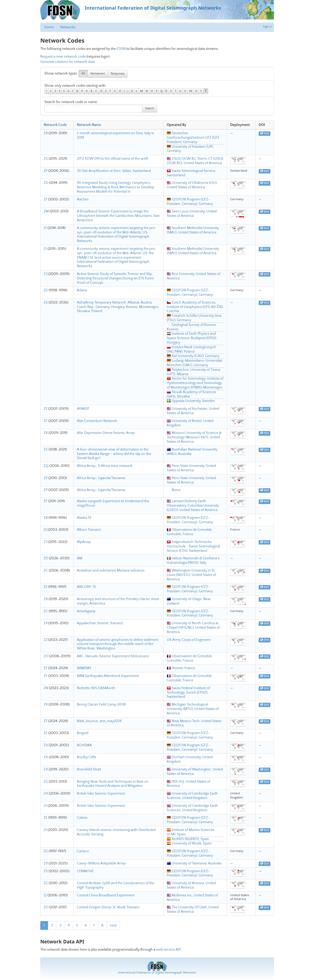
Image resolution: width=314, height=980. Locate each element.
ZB (46, 518)
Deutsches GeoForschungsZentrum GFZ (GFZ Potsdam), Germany (193, 138)
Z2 (46, 640)
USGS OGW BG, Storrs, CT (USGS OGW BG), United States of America (195, 161)
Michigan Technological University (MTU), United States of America (193, 709)
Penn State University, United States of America (191, 468)
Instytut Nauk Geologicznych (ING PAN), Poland (191, 349)
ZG (46, 159)
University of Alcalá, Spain (189, 843)
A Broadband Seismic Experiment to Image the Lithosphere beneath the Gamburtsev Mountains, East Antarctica (118, 216)
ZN (46, 688)
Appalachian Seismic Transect (100, 623)
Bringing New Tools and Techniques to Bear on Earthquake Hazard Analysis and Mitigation (113, 784)
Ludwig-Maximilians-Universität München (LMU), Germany (194, 363)
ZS (46, 871)
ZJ (45, 530)
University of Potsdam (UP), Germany (190, 149)
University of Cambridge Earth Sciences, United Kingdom (192, 796)
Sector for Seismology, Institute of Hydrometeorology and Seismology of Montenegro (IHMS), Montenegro (195, 383)
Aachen (83, 199)
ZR (46, 133)
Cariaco (83, 851)
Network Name (89, 125)
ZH (46, 794)
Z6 (46, 303)
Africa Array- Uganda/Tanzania (101, 478)
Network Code (55, 125)
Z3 (46, 274)
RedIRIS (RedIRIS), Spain (188, 839)
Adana (82, 290)
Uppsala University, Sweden (191, 401)
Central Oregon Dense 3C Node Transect (108, 907)
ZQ (46, 466)
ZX (46, 757)
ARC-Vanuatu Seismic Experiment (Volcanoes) (113, 656)
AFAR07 (83, 409)
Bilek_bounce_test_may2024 (99, 721)
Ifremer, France (181, 668)
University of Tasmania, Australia (194, 863)
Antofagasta (86, 611)
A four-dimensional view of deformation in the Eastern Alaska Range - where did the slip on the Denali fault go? (114, 454)
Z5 (46, 449)
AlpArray (84, 542)
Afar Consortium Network (97, 421)
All (83, 74)
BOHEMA (84, 745)
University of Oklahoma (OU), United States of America (192, 185)
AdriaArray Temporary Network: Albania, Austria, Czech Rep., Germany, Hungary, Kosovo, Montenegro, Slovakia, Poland (118, 307)
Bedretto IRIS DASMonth (96, 688)
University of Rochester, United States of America (193, 411)
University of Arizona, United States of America (191, 885)
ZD (46, 183)
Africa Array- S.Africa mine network (105, 466)
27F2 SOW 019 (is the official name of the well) (112, 159)
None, (174, 490)
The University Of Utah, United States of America (193, 909)
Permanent (98, 74)
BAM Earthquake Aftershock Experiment (108, 676)
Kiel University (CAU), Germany (193, 356)
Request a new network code (63, 57)
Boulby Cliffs (86, 757)
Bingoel (83, 733)
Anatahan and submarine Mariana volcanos (111, 570)
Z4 (46, 623)
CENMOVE (85, 871)
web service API (168, 950)
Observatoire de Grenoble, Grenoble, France (190, 532)
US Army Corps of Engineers (189, 640)
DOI (265, 133)
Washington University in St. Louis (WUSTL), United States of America (191, 575)
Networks (68, 27)
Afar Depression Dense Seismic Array (106, 433)
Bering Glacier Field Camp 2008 (101, 704)
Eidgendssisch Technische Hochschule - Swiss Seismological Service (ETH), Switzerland (193, 546)
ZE (46, 409)
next (113, 925)
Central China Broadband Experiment (106, 895)
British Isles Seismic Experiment (101, 794)
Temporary (118, 74)
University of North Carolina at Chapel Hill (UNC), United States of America (193, 628)
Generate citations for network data (68, 62)
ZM (46, 211)
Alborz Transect (89, 530)
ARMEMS (84, 668)
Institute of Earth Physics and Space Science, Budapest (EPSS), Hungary (192, 338)
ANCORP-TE (86, 587)
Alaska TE (84, 518)
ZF (46, 199)
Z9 (46, 863)
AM (80, 558)
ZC (46, 570)
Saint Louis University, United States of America (192, 214)
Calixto (82, 818)
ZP (46, 171)
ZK (46, 433)
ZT (46, 721)
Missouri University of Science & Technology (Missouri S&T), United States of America (194, 437)
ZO (46, 656)
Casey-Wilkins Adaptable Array (101, 863)
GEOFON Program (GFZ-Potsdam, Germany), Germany (190, 202)
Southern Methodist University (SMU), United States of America (193, 230)
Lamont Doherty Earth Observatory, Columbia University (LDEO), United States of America (193, 506)
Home (49, 27)
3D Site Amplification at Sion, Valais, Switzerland (114, 171)
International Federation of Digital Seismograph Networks (157, 973)
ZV (46, 745)
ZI (45, 228)
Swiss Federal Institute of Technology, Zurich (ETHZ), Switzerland (188, 693)
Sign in (268, 27)
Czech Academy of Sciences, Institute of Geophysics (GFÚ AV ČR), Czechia (195, 307)
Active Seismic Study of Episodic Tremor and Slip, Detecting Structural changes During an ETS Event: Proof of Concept (116, 278)
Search (150, 108)
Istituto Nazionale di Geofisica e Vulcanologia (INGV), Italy (193, 561)
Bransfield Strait (89, 769)
